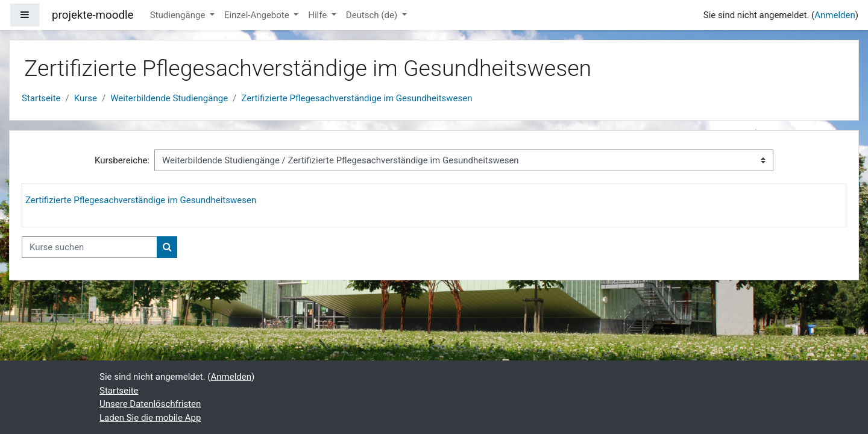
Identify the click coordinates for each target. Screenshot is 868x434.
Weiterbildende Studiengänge (169, 98)
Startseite (41, 98)
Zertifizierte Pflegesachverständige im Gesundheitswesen (357, 98)
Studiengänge (179, 15)
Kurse (86, 98)
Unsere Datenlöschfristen (150, 404)
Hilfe (319, 15)
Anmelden (835, 15)
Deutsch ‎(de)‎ (373, 15)
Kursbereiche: (122, 160)
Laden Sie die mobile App (150, 418)
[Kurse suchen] (90, 247)
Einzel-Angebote (258, 15)
